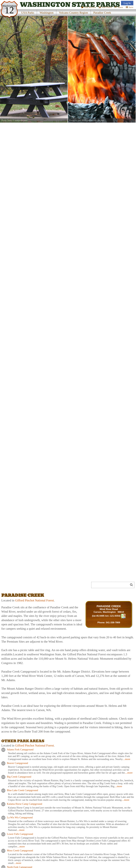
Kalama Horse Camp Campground (25, 804)
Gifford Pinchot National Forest (34, 600)
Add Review (89, 7)
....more (126, 759)
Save (130, 7)
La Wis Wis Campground (20, 817)
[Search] (111, 585)
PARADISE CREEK (109, 606)
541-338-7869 (113, 622)
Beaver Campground (17, 763)
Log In (127, 3)
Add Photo (105, 7)
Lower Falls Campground (20, 834)
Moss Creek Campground (20, 850)
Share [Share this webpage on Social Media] (119, 7)
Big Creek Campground (19, 777)
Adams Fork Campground (20, 749)
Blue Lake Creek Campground (22, 790)
